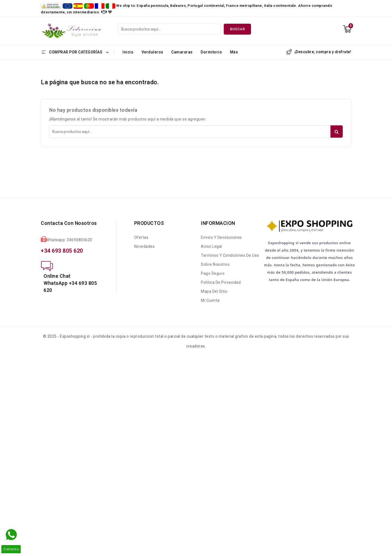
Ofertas (141, 237)
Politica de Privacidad (221, 282)
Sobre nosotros (215, 264)
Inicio (128, 52)
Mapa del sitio (214, 291)
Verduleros (152, 52)
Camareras (182, 52)
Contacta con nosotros (69, 223)
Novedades (145, 246)
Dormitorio (211, 52)
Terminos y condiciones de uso (230, 255)
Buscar (237, 29)
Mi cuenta (210, 300)
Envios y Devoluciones (221, 237)
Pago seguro (213, 273)
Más (234, 52)
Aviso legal (212, 246)
